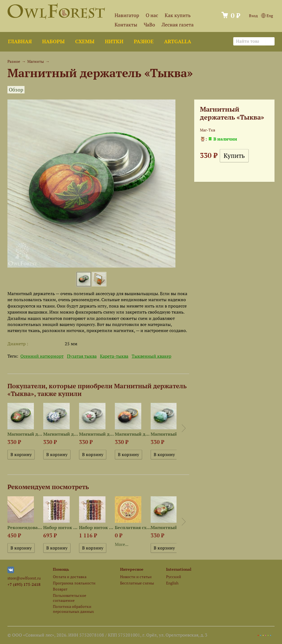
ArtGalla (178, 41)
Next (184, 428)
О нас (152, 15)
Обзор (16, 90)
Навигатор (127, 15)
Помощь (61, 569)
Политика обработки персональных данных (73, 609)
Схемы (85, 41)
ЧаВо (149, 25)
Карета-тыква (114, 356)
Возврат (60, 589)
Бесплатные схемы (137, 583)
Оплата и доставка (70, 577)
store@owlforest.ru (24, 578)
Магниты (36, 61)
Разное (144, 41)
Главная (20, 41)
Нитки (114, 41)
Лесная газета (178, 25)
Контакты (126, 25)
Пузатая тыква (82, 356)
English (172, 583)
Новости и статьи (136, 577)
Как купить (178, 15)
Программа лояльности (74, 583)
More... (122, 544)
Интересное (132, 569)
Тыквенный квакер (151, 356)
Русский (174, 577)
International (179, 569)
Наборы (53, 41)
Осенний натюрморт (42, 356)
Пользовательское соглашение (70, 598)
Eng (267, 16)
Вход (253, 16)
